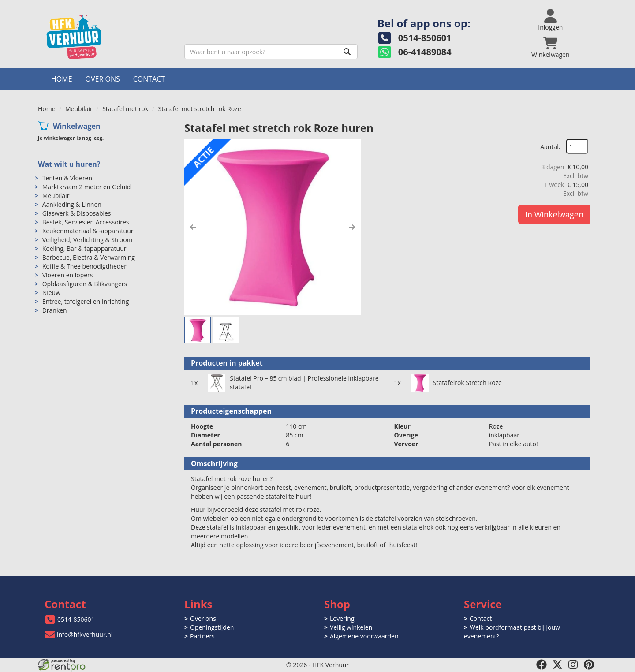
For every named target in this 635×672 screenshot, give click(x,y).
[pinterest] (589, 665)
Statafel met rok (125, 109)
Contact (149, 79)
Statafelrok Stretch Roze (467, 383)
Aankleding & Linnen (72, 204)
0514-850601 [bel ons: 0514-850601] (76, 619)
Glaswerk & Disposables (77, 213)
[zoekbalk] (271, 52)
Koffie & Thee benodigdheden (85, 266)
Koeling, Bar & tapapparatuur (84, 248)
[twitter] (557, 665)
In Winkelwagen (554, 214)
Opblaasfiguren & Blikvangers (85, 284)
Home (62, 79)
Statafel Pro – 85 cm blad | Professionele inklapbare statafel (304, 383)
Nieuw (51, 293)
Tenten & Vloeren (67, 178)
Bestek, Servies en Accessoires (86, 222)
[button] (193, 227)
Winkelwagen (77, 126)
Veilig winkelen (351, 627)
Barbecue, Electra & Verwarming (89, 257)
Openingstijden (212, 627)
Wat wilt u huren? (69, 164)
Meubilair (79, 109)
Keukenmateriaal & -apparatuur (88, 231)
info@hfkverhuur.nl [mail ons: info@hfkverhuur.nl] (85, 634)
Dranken (55, 310)
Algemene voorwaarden (364, 636)
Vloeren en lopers (68, 275)
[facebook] (542, 665)
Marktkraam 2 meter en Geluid (87, 187)
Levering (342, 618)
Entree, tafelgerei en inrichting (86, 301)
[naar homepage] (108, 37)
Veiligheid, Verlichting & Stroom (88, 240)
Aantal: (550, 147)
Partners (202, 636)
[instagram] (573, 665)
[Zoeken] (347, 52)
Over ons (103, 79)
